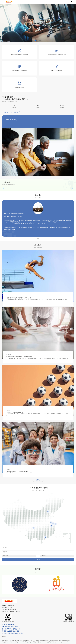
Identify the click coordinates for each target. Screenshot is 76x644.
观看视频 (16, 112)
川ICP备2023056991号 (63, 642)
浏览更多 (38, 480)
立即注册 (38, 560)
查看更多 (6, 112)
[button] (65, 218)
